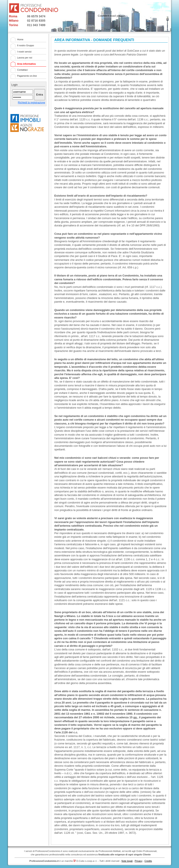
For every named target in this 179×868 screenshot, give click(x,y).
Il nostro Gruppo (26, 45)
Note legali (127, 861)
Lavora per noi (25, 58)
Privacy (139, 861)
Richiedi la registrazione (32, 103)
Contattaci (22, 70)
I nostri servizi (24, 52)
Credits (148, 861)
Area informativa (26, 64)
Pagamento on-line (27, 76)
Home (20, 39)
